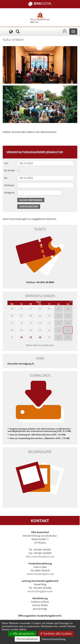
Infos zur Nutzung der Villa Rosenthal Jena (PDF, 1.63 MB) (38, 435)
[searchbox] (19, 193)
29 (31, 337)
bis (6, 178)
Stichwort (9, 185)
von (6, 163)
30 (40, 337)
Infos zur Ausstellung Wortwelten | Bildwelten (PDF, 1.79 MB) (40, 438)
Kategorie (9, 193)
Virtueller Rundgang (21, 364)
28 (21, 337)
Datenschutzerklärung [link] (54, 639)
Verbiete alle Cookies (56, 634)
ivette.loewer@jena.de (40, 574)
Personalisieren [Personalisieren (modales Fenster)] (27, 639)
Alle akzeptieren (22, 634)
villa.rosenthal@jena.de (40, 557)
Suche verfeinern (31, 200)
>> (71, 302)
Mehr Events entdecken (40, 345)
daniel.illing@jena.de (40, 591)
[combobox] (40, 193)
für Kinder (10, 170)
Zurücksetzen (29, 206)
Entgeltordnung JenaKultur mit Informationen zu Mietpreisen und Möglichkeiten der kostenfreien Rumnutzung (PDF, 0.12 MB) (39, 430)
